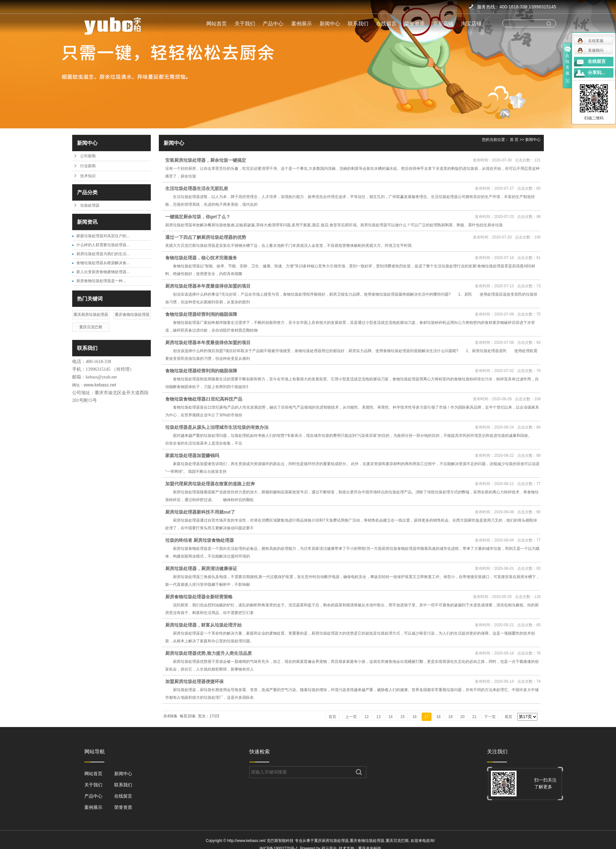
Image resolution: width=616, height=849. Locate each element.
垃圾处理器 (90, 205)
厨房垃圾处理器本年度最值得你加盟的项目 (208, 286)
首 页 (514, 140)
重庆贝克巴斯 (91, 327)
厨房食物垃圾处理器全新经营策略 (199, 597)
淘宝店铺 (471, 24)
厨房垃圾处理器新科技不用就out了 (200, 512)
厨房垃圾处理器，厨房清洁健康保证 (201, 568)
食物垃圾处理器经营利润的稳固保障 (201, 314)
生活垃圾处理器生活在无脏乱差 (197, 188)
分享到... (596, 73)
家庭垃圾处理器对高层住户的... (103, 236)
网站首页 (217, 24)
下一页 (490, 717)
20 (462, 717)
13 (378, 717)
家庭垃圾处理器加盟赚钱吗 (192, 455)
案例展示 (302, 24)
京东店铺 (443, 24)
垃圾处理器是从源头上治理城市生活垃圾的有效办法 (217, 427)
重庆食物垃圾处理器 (132, 315)
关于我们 (245, 24)
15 (402, 717)
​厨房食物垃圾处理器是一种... (101, 281)
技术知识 (88, 176)
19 (450, 717)
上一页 (351, 717)
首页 (332, 717)
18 (438, 717)
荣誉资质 (415, 24)
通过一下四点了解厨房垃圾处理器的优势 (206, 237)
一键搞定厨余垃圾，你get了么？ (198, 217)
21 (474, 717)
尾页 (509, 717)
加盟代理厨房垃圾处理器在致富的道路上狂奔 (210, 484)
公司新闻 (88, 156)
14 (390, 717)
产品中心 (273, 24)
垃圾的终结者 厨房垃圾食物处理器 (200, 540)
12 (367, 717)
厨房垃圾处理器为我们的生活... (103, 254)
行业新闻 (88, 166)
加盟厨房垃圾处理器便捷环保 (194, 681)
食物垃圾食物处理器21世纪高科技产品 (204, 399)
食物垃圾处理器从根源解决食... (103, 263)
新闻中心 (330, 24)
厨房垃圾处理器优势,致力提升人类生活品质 (209, 653)
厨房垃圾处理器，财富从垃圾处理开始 (203, 625)
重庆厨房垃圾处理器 (91, 315)
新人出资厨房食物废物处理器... (103, 272)
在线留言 (386, 24)
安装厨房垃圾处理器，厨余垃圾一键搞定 (206, 160)
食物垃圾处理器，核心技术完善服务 (201, 258)
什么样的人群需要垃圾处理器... (103, 245)
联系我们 (358, 24)
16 (414, 717)
